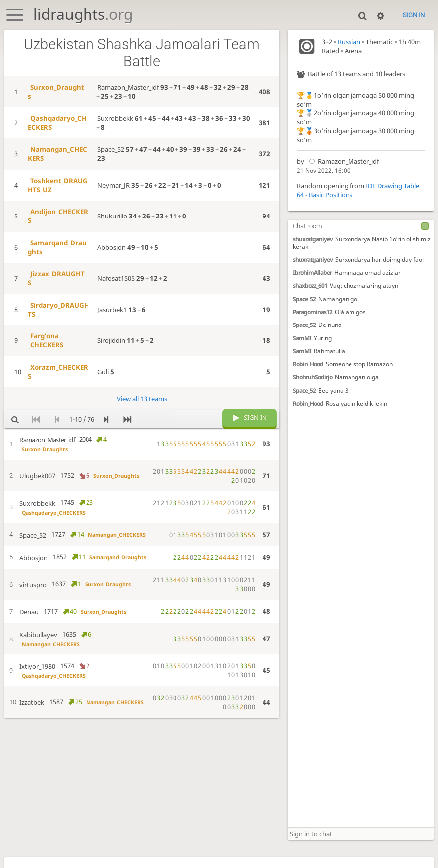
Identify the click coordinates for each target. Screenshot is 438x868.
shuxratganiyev (313, 239)
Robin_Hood (308, 364)
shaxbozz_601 (310, 286)
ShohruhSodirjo (312, 377)
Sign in (414, 15)
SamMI (302, 338)
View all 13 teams (142, 399)
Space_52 (304, 299)
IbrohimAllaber (312, 272)
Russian (349, 42)
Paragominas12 (312, 312)
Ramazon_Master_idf (342, 161)
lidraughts (83, 14)
